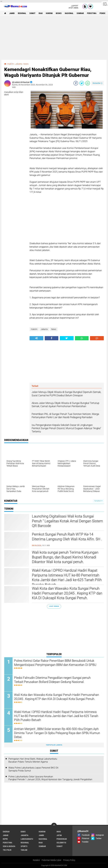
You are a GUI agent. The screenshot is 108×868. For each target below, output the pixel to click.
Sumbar (80, 13)
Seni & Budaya (9, 846)
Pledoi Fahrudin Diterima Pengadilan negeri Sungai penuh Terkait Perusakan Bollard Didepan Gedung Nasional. (52, 680)
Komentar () (98, 83)
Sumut (32, 13)
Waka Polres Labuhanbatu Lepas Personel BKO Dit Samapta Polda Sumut (33, 769)
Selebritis (61, 843)
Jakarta (19, 64)
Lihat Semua (54, 606)
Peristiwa (92, 13)
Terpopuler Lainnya (54, 745)
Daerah (6, 832)
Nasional (69, 13)
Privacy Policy (69, 860)
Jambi (12, 13)
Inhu (59, 832)
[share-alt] (36, 338)
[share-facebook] (76, 83)
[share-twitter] (82, 83)
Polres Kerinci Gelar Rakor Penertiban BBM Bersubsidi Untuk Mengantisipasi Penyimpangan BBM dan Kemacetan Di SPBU (55, 663)
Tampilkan (98, 501)
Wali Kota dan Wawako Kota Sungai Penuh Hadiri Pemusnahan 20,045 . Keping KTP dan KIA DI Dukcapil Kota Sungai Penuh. (67, 593)
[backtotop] (54, 826)
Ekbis (23, 832)
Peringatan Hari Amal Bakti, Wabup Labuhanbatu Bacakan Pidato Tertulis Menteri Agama (33, 760)
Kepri (5, 839)
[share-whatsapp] (88, 83)
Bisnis (59, 13)
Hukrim (49, 13)
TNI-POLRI (7, 850)
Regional (22, 13)
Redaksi (36, 860)
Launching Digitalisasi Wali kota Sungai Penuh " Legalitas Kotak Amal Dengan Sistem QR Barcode (67, 521)
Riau (41, 13)
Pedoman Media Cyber (51, 860)
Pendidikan (62, 839)
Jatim (59, 835)
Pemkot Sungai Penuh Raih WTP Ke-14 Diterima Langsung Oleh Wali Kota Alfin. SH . (67, 537)
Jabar (6, 835)
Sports (24, 846)
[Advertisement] (54, 38)
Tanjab (24, 850)
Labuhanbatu (27, 839)
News (26, 64)
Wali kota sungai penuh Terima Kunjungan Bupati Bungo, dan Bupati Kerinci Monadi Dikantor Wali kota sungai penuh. (65, 557)
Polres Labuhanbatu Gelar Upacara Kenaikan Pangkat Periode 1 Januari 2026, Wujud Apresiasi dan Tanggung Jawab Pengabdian (50, 778)
